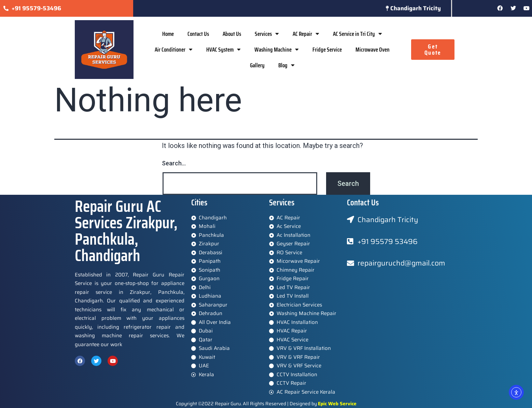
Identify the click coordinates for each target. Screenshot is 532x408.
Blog (286, 65)
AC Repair (306, 34)
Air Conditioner (174, 49)
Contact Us (198, 34)
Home (168, 34)
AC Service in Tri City (358, 34)
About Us (232, 34)
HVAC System (223, 49)
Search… (174, 163)
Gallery (257, 65)
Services (267, 34)
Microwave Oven (373, 50)
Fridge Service (327, 50)
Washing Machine (277, 49)
